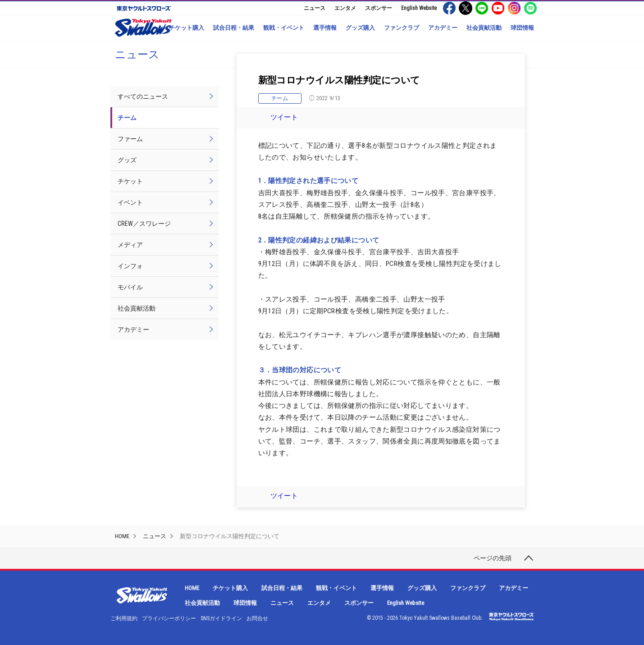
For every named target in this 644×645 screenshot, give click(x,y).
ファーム (130, 139)
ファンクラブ (402, 28)
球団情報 (522, 28)
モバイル (130, 287)
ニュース (315, 8)
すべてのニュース (143, 96)
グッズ (127, 160)
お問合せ (257, 618)
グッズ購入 (360, 28)
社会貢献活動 (484, 28)
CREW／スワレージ (144, 224)
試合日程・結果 (234, 28)
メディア (130, 245)
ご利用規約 (124, 618)
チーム (280, 98)
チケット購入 (187, 28)
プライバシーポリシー (169, 618)
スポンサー (379, 8)
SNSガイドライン (221, 618)
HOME (122, 536)
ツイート (284, 117)
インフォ (130, 266)
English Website (419, 8)
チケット (130, 181)
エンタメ (345, 8)
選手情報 (325, 28)
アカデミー (443, 28)
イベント (130, 202)
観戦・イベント (284, 28)
